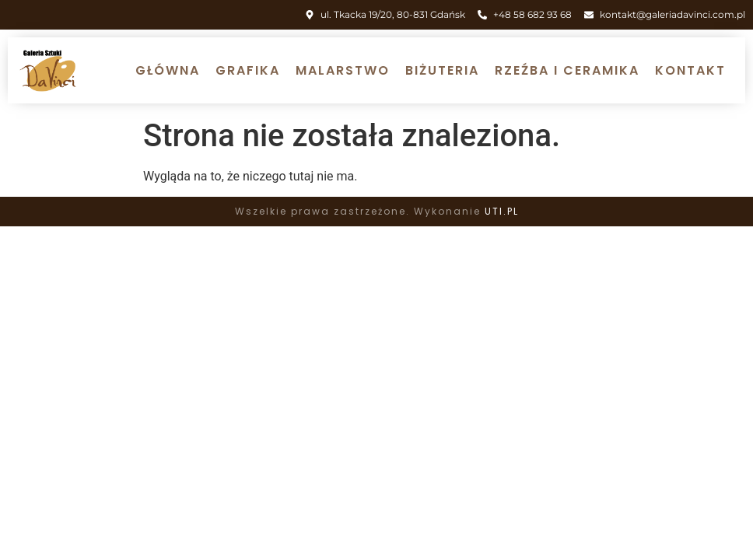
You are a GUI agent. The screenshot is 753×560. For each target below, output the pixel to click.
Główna (168, 70)
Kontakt (690, 70)
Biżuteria (442, 70)
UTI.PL (502, 211)
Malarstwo (343, 70)
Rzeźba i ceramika (567, 70)
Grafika (248, 70)
